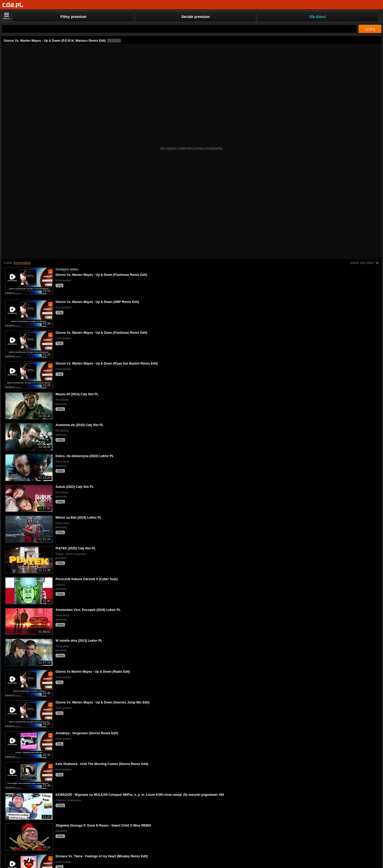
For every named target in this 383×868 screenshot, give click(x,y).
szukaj (370, 29)
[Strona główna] (13, 5)
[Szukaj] (179, 29)
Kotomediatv (22, 263)
